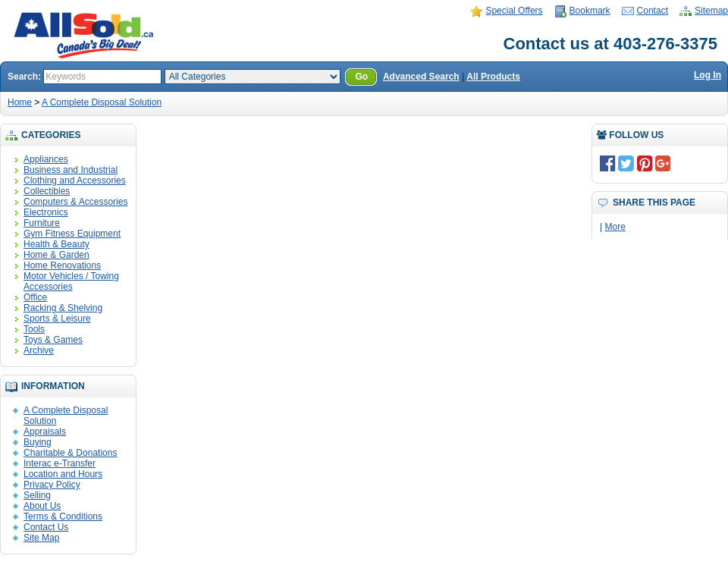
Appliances (46, 159)
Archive (39, 350)
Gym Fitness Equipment (72, 234)
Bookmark (590, 11)
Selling (37, 495)
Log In (708, 75)
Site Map (41, 538)
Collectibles (47, 191)
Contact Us (46, 527)
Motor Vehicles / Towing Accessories (71, 281)
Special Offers (514, 11)
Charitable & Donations (70, 453)
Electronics (46, 212)
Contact (653, 11)
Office (35, 297)
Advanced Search (421, 77)
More (615, 227)
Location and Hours (63, 474)
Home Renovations (62, 265)
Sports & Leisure (57, 319)
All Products (493, 77)
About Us (42, 506)
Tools (34, 329)
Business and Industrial (71, 170)
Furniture (42, 223)
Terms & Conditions (63, 516)
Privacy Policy (52, 485)
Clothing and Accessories (75, 181)
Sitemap (711, 11)
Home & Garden (56, 255)
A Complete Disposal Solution (102, 102)
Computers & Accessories (75, 202)
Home (20, 102)
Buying (38, 442)
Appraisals (45, 432)
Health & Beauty (56, 244)
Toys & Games (53, 340)
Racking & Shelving (63, 308)
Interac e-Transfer (60, 463)
